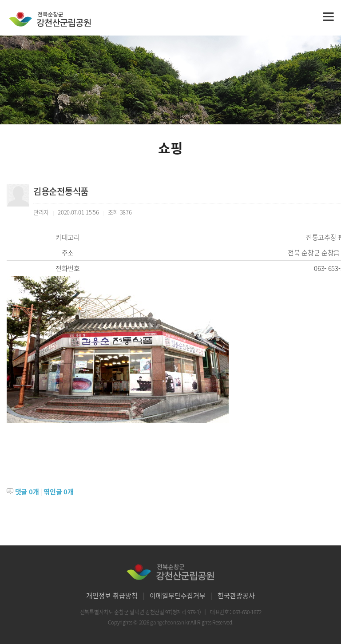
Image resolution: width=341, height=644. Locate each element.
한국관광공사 (236, 596)
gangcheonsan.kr (170, 622)
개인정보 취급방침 (112, 596)
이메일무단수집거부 (178, 596)
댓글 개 (27, 492)
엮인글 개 (58, 492)
